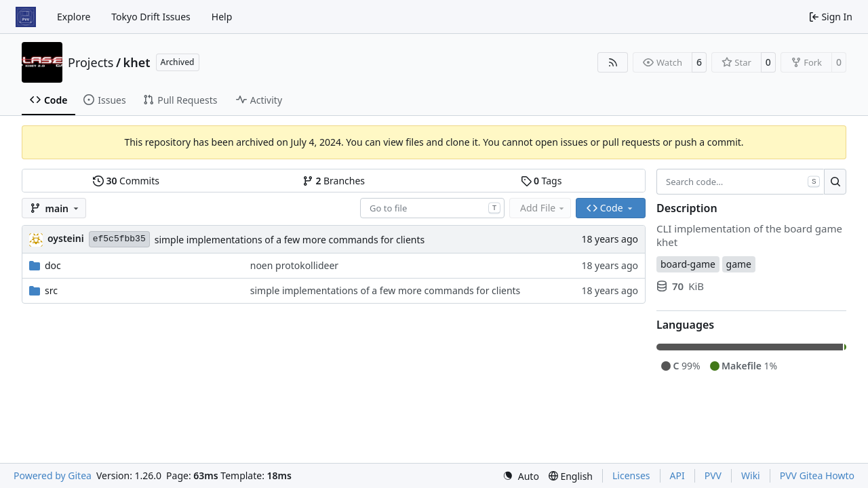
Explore (74, 17)
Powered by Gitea (53, 475)
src (51, 290)
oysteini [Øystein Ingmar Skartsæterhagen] (66, 238)
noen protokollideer (294, 265)
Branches (334, 181)
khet (137, 62)
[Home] (26, 17)
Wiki (751, 475)
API (677, 475)
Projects (91, 62)
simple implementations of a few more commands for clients (290, 240)
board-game (688, 264)
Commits (126, 181)
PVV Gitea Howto (817, 475)
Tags (541, 181)
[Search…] (835, 182)
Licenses (631, 475)
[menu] (521, 476)
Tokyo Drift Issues (151, 17)
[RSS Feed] (613, 62)
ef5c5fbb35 (119, 239)
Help (222, 17)
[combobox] (432, 208)
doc (53, 265)
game (739, 264)
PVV (713, 475)
